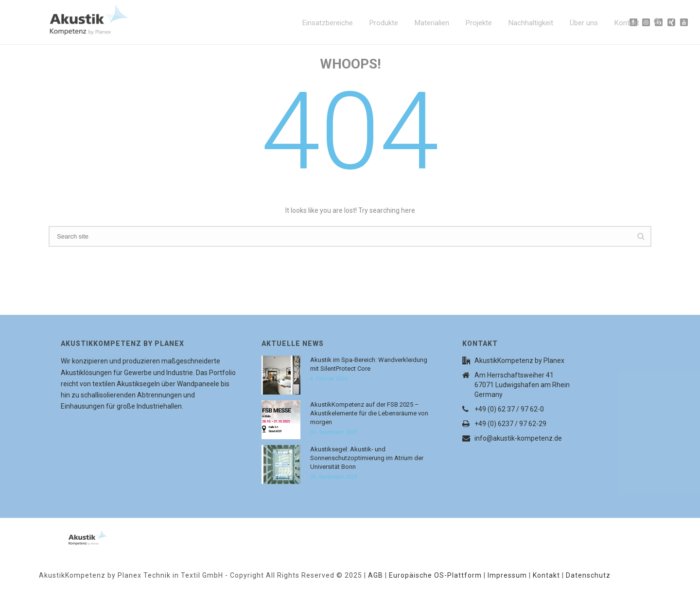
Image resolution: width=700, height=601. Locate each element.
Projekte (479, 23)
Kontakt (627, 23)
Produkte (384, 23)
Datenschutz (588, 575)
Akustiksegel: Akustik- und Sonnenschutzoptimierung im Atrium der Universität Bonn (367, 458)
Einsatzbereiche (328, 23)
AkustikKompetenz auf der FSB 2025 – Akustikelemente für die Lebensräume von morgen (369, 413)
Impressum (507, 575)
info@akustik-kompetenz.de (518, 438)
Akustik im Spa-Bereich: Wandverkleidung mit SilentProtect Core (369, 364)
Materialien (432, 23)
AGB (376, 575)
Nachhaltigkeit (531, 23)
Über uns (584, 23)
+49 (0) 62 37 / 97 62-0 (509, 409)
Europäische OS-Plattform (435, 575)
